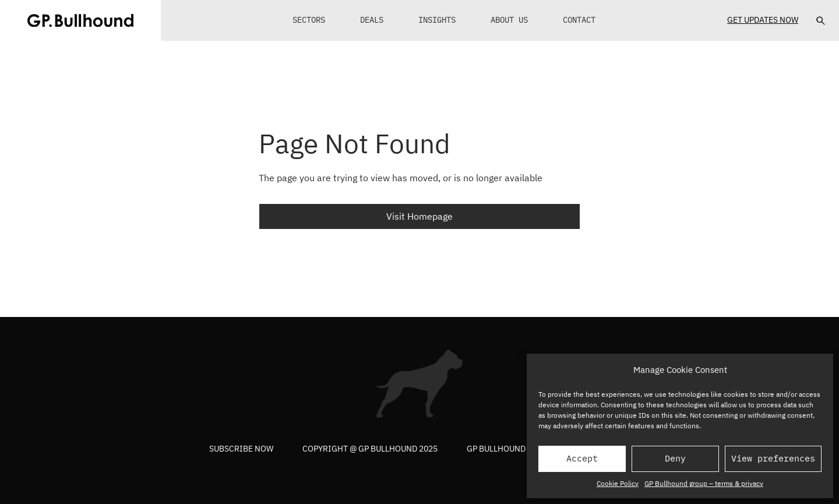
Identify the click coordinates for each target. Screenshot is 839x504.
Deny (675, 458)
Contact (579, 20)
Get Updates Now (763, 20)
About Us (509, 20)
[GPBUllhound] (80, 20)
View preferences (773, 458)
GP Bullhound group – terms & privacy (704, 483)
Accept (582, 458)
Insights (437, 20)
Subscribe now (241, 449)
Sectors (309, 20)
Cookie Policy (618, 483)
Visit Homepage (419, 216)
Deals (372, 20)
